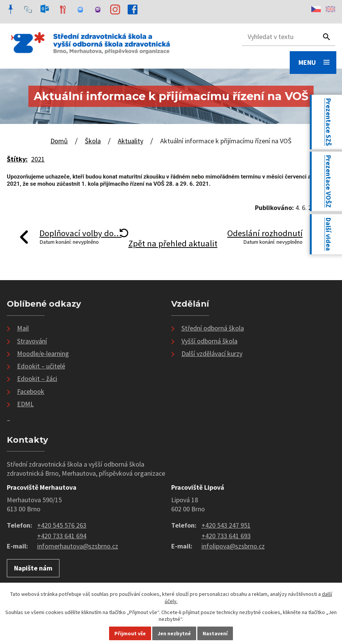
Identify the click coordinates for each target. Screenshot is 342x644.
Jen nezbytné (174, 633)
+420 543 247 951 (226, 525)
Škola (93, 141)
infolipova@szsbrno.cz (233, 546)
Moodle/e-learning (43, 353)
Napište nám (33, 568)
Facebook (31, 391)
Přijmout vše (130, 633)
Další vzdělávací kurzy (212, 353)
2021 (38, 159)
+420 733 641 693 (226, 536)
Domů (59, 141)
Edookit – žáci (37, 378)
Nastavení (215, 633)
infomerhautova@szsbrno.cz (78, 546)
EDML (25, 404)
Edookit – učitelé (41, 366)
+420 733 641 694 (62, 536)
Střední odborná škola (213, 328)
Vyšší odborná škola (209, 341)
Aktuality (130, 141)
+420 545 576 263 (62, 525)
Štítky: (17, 159)
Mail (23, 328)
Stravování (32, 341)
